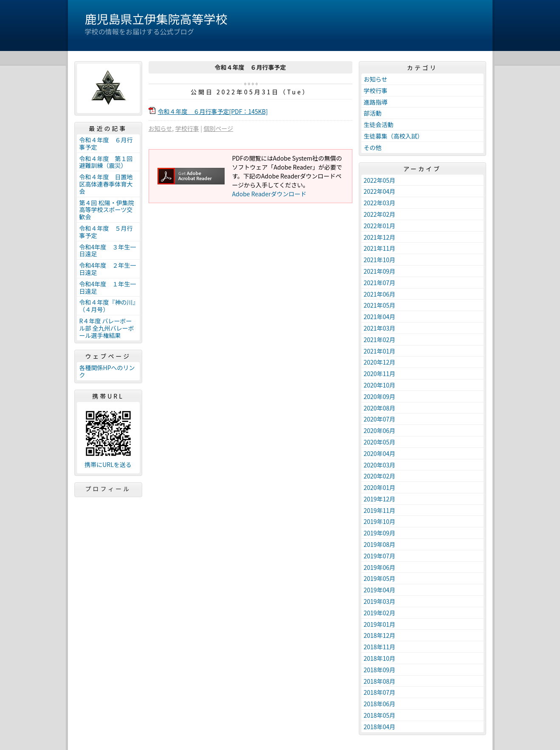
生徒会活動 (379, 125)
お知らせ (160, 128)
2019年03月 (380, 601)
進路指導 (376, 102)
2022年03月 (380, 203)
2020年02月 (380, 476)
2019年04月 (380, 590)
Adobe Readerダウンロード (269, 194)
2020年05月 (380, 442)
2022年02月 (380, 214)
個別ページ (218, 128)
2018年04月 (380, 727)
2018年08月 (380, 681)
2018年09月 (380, 670)
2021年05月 (380, 305)
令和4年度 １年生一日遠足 (108, 287)
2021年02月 (380, 340)
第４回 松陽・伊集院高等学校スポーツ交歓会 (107, 210)
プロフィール (108, 489)
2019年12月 (380, 499)
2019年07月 (380, 556)
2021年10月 (380, 260)
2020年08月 (380, 408)
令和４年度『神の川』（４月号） (108, 306)
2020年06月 (380, 430)
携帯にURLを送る (108, 465)
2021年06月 (380, 294)
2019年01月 (380, 624)
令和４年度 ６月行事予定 (106, 143)
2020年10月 (380, 385)
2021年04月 (380, 317)
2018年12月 (380, 635)
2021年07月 (380, 283)
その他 (373, 147)
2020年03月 (380, 465)
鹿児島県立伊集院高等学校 (156, 19)
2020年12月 (380, 362)
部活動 (373, 113)
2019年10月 (380, 521)
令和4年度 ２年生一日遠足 (108, 269)
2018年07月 (380, 692)
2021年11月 (380, 248)
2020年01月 (380, 487)
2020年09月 (380, 396)
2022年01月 (380, 226)
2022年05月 (380, 180)
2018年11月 (380, 647)
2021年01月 (380, 351)
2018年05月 (380, 715)
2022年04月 (380, 191)
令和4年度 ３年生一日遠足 (108, 250)
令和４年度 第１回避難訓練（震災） (106, 162)
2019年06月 (380, 567)
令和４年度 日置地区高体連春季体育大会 (106, 184)
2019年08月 (380, 544)
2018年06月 (380, 704)
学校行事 (187, 128)
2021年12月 (380, 237)
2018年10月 (380, 658)
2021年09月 (380, 271)
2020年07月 (380, 419)
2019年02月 (380, 613)
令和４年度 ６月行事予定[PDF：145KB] (213, 111)
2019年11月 (380, 510)
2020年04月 (380, 453)
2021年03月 (380, 328)
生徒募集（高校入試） (394, 136)
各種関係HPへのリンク (107, 371)
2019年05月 (380, 578)
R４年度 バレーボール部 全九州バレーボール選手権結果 (107, 328)
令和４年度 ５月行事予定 (106, 232)
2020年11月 (380, 374)
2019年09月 (380, 533)
